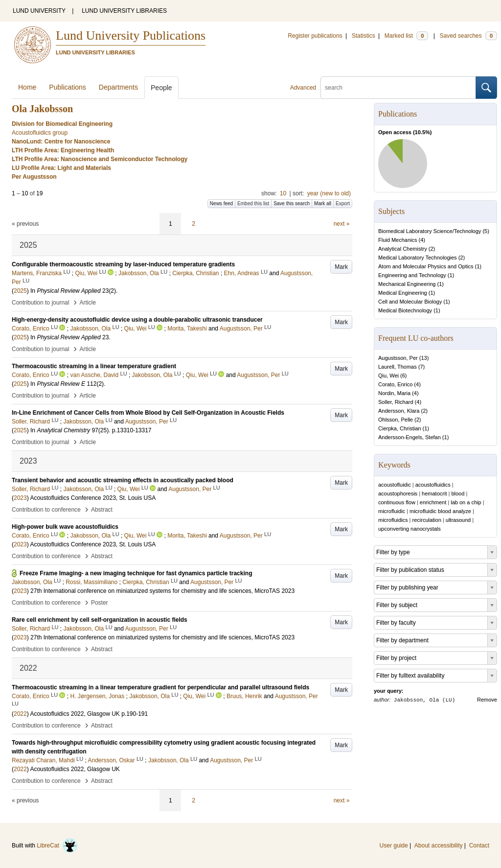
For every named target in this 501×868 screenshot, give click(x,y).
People (161, 88)
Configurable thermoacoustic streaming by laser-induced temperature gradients (123, 264)
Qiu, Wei (388, 375)
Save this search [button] (292, 203)
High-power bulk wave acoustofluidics (65, 527)
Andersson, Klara (399, 411)
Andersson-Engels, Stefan (410, 437)
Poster (100, 603)
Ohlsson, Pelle (396, 420)
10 (283, 193)
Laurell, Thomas (398, 367)
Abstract (102, 510)
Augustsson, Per (398, 358)
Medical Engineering (403, 293)
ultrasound (458, 520)
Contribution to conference (46, 510)
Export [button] (343, 203)
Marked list (406, 36)
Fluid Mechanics (398, 240)
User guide (394, 845)
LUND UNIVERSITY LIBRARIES (124, 11)
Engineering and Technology (412, 275)
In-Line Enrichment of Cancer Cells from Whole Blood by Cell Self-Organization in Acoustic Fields (148, 413)
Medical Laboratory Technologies (418, 258)
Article (88, 303)
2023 (20, 498)
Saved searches (468, 36)
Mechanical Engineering (407, 284)
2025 (20, 291)
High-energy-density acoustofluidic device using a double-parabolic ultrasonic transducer (137, 320)
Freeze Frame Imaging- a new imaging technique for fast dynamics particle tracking (136, 573)
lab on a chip (466, 502)
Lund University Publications (131, 35)
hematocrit (434, 493)
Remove (487, 700)
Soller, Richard (396, 402)
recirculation (427, 520)
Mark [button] (341, 267)
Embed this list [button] (253, 203)
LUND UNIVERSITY (39, 11)
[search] (398, 88)
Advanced (303, 88)
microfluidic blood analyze (440, 511)
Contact (479, 845)
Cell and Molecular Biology (410, 302)
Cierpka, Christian (399, 428)
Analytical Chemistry (403, 249)
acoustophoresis (398, 493)
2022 (20, 714)
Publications (68, 87)
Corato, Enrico (395, 384)
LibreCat (57, 845)
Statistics (364, 36)
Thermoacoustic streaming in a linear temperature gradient (94, 366)
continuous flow (397, 502)
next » (342, 224)
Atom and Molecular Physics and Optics (426, 266)
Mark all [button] (323, 203)
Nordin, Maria (394, 393)
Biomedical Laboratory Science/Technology (430, 231)
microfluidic (392, 511)
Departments (118, 87)
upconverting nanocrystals (410, 529)
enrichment (433, 502)
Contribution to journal (40, 303)
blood (458, 493)
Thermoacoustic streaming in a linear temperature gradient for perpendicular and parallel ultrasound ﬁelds (160, 687)
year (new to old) (329, 193)
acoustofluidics (433, 485)
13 (424, 358)
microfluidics (393, 520)
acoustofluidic (395, 485)
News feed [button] (221, 203)
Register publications (315, 36)
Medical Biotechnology (405, 310)
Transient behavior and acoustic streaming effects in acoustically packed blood (123, 480)
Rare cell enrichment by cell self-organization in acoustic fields (100, 620)
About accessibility (439, 845)
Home (27, 87)
